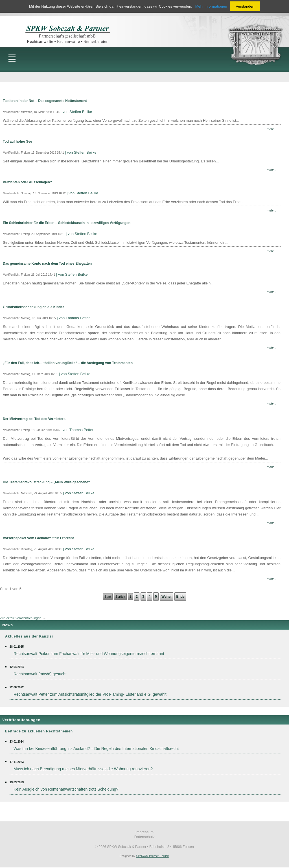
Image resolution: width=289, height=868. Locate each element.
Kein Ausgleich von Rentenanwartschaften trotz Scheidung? (66, 789)
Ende (180, 597)
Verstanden (245, 6)
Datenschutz (144, 837)
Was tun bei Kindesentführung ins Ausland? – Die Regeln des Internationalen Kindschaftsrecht (96, 749)
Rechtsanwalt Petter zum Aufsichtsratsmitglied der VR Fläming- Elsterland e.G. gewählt (90, 694)
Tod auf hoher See (17, 142)
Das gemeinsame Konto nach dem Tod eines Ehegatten (47, 264)
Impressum (144, 832)
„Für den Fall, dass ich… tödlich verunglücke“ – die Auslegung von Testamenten (68, 363)
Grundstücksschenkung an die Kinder (33, 307)
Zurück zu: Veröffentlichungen (21, 618)
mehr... (272, 129)
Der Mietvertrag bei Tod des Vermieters (34, 419)
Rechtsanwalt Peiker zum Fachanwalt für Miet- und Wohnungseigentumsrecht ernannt (89, 654)
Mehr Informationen (211, 6)
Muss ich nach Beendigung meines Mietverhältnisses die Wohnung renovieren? (83, 769)
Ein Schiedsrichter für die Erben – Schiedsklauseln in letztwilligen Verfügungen (67, 223)
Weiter (167, 597)
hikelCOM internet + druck (152, 856)
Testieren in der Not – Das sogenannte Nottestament (45, 101)
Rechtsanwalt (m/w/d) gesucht (40, 674)
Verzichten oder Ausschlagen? (27, 182)
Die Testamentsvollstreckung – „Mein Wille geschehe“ (46, 482)
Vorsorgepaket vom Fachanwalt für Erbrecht (38, 538)
